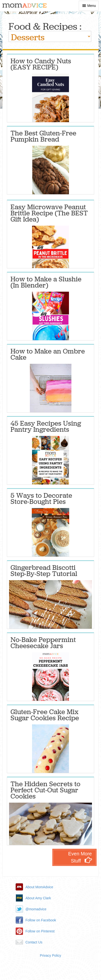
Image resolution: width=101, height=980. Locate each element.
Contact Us (34, 942)
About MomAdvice (39, 887)
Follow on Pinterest (40, 931)
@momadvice (36, 909)
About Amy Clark (38, 898)
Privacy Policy (50, 955)
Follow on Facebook (41, 920)
